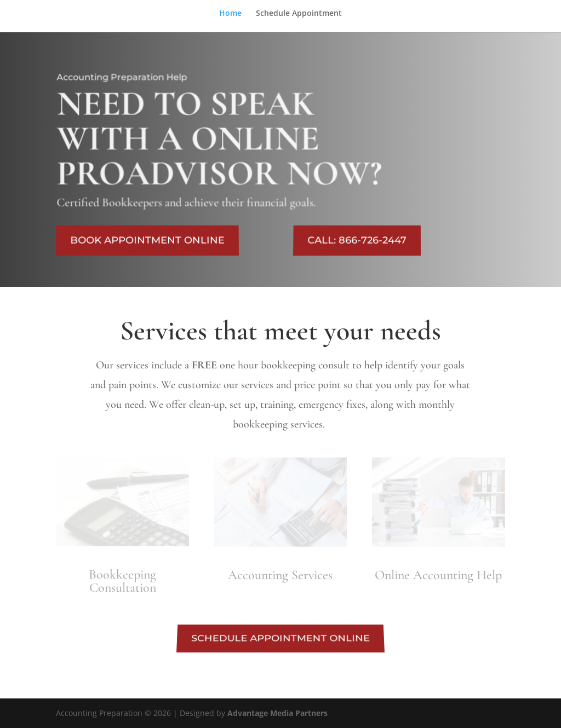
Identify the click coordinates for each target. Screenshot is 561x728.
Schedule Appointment (299, 14)
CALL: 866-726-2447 (357, 241)
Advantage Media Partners (277, 713)
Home (230, 14)
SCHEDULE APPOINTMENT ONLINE (281, 639)
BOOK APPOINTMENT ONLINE (148, 241)
